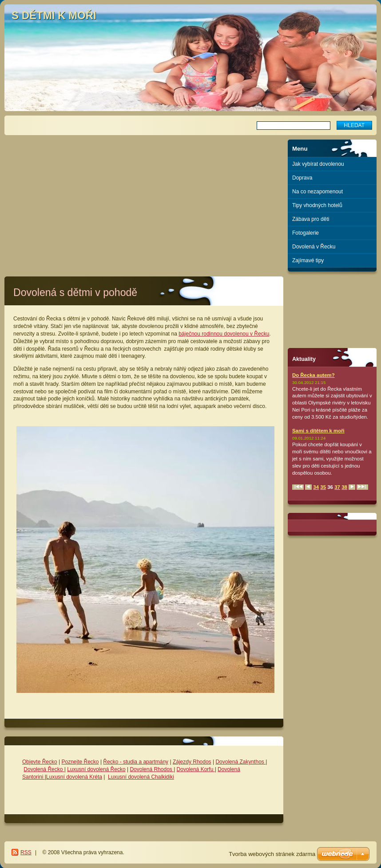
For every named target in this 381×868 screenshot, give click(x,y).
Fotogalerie (306, 233)
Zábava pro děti (311, 219)
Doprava (302, 178)
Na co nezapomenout (317, 192)
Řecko (111, 762)
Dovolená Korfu (196, 769)
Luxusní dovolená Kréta (74, 777)
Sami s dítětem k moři (318, 431)
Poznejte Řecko (80, 762)
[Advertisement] (144, 202)
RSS (26, 852)
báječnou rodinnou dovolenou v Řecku (224, 334)
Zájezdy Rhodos (192, 762)
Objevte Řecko (40, 762)
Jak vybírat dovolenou (318, 164)
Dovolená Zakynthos (240, 762)
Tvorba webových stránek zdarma (272, 854)
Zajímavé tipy (308, 260)
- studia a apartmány (143, 762)
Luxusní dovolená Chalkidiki (141, 777)
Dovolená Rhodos (152, 769)
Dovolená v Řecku (314, 247)
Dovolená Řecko (44, 769)
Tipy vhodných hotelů (317, 205)
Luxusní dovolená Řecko (96, 769)
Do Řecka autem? (314, 375)
